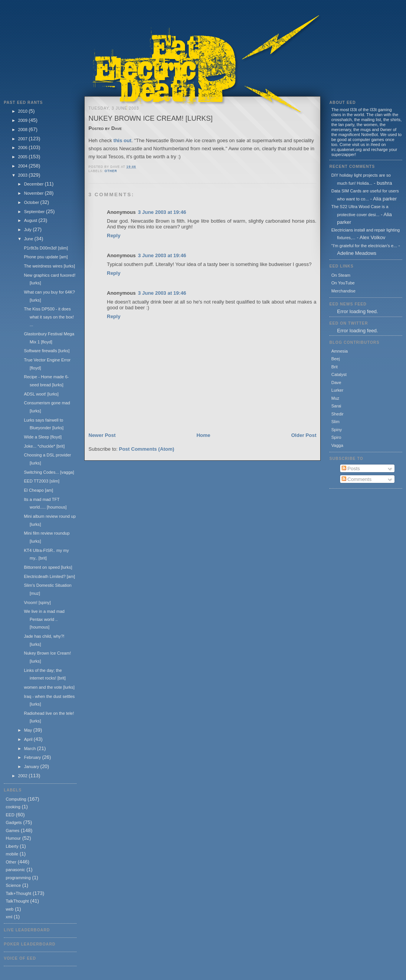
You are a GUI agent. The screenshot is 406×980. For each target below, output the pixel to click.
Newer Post (102, 435)
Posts (351, 469)
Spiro (336, 437)
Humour (13, 838)
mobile (12, 854)
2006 (23, 148)
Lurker (337, 390)
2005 (23, 157)
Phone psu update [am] (46, 257)
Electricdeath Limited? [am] (49, 576)
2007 (23, 139)
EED (10, 815)
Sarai (336, 406)
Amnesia (340, 351)
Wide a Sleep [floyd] (43, 437)
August (31, 220)
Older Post (304, 435)
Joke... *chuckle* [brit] (44, 446)
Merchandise (343, 291)
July (29, 230)
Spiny (337, 430)
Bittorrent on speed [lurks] (48, 567)
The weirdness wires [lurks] (49, 266)
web (10, 909)
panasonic (15, 870)
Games (13, 831)
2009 (23, 120)
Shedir (337, 414)
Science (13, 885)
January (32, 767)
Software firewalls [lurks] (47, 351)
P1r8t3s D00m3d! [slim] (46, 248)
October (32, 202)
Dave (336, 382)
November (34, 193)
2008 (23, 130)
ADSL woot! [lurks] (41, 394)
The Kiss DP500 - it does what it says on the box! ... (49, 317)
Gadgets (14, 822)
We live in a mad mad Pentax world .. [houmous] (44, 619)
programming (18, 878)
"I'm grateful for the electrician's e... (364, 246)
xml (9, 917)
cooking (13, 807)
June (29, 239)
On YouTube (343, 283)
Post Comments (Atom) (147, 449)
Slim (335, 422)
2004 (23, 166)
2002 (23, 776)
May (29, 730)
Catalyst (339, 374)
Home (203, 435)
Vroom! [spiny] (37, 602)
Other (11, 862)
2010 (23, 111)
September (35, 212)
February (33, 757)
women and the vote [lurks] (49, 687)
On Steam (341, 275)
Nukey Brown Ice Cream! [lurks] (151, 118)
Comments (357, 479)
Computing (16, 799)
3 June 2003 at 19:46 (162, 212)
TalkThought (17, 901)
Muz (335, 398)
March (31, 749)
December (34, 184)
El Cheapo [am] (38, 490)
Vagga (337, 445)
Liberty (12, 846)
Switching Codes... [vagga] (49, 472)
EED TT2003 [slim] (42, 481)
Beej (336, 359)
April (29, 739)
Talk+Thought (19, 893)
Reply (114, 236)
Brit (335, 367)
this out (122, 140)
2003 (23, 175)
